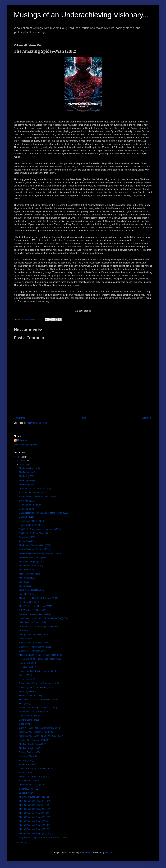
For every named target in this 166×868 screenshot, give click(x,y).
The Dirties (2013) (27, 472)
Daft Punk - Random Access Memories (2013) (40, 529)
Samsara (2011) (26, 517)
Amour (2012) (25, 773)
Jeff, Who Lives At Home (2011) (34, 610)
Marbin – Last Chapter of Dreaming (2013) (38, 598)
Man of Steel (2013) (28, 578)
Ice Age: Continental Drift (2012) (34, 635)
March (23, 461)
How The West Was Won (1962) (34, 643)
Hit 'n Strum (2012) (28, 667)
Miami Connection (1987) (31, 574)
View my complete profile (25, 445)
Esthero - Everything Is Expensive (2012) (38, 708)
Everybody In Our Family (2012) (34, 712)
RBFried (88, 853)
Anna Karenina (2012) (29, 764)
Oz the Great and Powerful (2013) (35, 549)
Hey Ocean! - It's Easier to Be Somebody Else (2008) (43, 618)
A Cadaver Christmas (29, 781)
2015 (20, 457)
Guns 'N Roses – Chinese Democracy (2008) (40, 728)
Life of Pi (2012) (26, 594)
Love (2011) (25, 582)
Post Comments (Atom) (37, 423)
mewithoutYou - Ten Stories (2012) (35, 489)
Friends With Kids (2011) (30, 696)
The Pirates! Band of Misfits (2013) (35, 545)
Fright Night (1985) (28, 691)
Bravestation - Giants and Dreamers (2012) (39, 683)
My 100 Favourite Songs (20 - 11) (34, 801)
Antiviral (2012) (26, 760)
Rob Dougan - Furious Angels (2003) (36, 687)
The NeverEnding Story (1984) (33, 558)
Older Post (146, 418)
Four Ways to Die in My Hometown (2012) (38, 700)
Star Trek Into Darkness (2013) (33, 493)
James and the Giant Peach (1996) (35, 614)
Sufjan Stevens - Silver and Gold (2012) (37, 497)
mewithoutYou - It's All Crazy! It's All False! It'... (40, 627)
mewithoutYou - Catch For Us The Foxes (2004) (41, 736)
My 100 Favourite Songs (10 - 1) (34, 797)
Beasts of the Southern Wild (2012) (35, 740)
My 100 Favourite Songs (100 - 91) (35, 833)
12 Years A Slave (27, 793)
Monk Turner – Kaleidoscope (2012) (36, 606)
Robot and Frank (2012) (30, 525)
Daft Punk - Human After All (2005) (35, 647)
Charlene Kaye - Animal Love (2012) (36, 769)
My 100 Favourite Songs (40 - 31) (34, 809)
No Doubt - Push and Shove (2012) (35, 533)
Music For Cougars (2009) (31, 562)
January (24, 843)
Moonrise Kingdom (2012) (31, 566)
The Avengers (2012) (29, 484)
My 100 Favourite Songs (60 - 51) (34, 817)
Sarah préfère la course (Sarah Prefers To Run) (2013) (44, 513)
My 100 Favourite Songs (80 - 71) (34, 825)
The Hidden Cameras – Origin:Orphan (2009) (40, 554)
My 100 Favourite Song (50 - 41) (34, 813)
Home (84, 418)
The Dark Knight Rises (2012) (33, 744)
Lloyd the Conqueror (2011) (32, 590)
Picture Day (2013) (28, 541)
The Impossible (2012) (29, 468)
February (24, 465)
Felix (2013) (24, 704)
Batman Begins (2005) (29, 752)
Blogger (108, 853)
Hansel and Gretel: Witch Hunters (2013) (38, 671)
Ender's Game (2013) (29, 720)
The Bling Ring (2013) (29, 480)
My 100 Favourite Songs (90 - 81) (34, 829)
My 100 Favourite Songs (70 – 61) (35, 821)
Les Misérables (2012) (29, 602)
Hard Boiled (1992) (28, 663)
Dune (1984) (25, 724)
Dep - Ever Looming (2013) (32, 716)
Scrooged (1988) (27, 509)
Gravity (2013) (26, 675)
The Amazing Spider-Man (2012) (34, 777)
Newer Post (20, 418)
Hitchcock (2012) (27, 679)
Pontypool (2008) (27, 537)
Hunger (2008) (26, 639)
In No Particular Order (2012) (32, 622)
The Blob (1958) (26, 476)
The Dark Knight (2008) (30, 748)
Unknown (22, 440)
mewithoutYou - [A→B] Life (31, 785)
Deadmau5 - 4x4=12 (28, 789)
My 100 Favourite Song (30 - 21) (34, 805)
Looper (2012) (26, 586)
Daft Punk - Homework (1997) (33, 651)
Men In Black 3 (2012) (29, 570)
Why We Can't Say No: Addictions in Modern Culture (43, 837)
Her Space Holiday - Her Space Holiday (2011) (41, 659)
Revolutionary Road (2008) (31, 521)
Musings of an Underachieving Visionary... (81, 15)
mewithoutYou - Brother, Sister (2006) (36, 732)
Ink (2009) (24, 631)
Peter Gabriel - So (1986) (31, 505)
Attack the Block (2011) (30, 756)
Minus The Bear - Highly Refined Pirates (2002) (41, 655)
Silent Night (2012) (28, 501)
